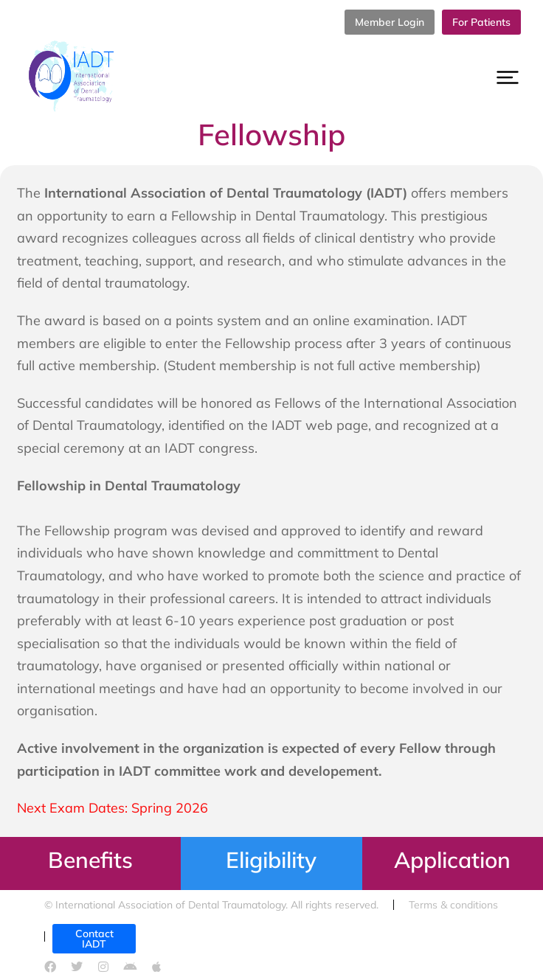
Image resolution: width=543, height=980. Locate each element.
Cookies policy (177, 936)
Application (452, 860)
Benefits (90, 860)
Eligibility (271, 860)
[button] (508, 77)
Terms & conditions (453, 905)
